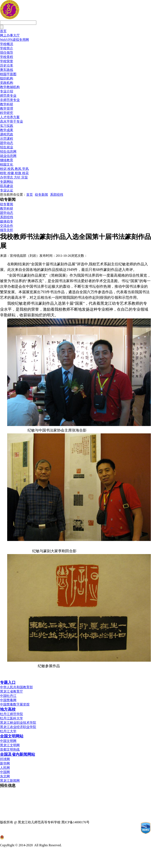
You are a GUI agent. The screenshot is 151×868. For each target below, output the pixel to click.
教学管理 (7, 108)
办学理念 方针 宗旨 (14, 177)
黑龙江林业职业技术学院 (18, 723)
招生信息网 (8, 152)
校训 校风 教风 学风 (14, 169)
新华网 (5, 763)
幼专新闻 (41, 195)
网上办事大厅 (10, 35)
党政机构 (7, 83)
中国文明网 (8, 741)
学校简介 (7, 48)
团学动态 (7, 143)
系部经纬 (57, 195)
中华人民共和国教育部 (16, 687)
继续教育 (7, 160)
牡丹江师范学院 (11, 714)
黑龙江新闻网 (10, 781)
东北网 (5, 776)
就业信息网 (8, 156)
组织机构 (7, 78)
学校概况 (7, 44)
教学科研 (7, 104)
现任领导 (7, 53)
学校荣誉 (7, 61)
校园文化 (7, 164)
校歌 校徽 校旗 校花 (14, 173)
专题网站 (7, 182)
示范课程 (7, 139)
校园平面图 (8, 74)
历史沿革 (7, 65)
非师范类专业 (10, 100)
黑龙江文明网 (10, 745)
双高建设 (7, 186)
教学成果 (7, 130)
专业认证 (7, 190)
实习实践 (7, 126)
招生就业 (7, 147)
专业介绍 (7, 91)
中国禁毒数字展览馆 (15, 704)
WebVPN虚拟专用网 (14, 40)
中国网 (5, 772)
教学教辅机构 (10, 87)
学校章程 (7, 57)
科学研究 (7, 113)
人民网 (5, 768)
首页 (3, 31)
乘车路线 (7, 70)
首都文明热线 (10, 749)
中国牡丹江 (8, 696)
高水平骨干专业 (11, 121)
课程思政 (7, 134)
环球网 (5, 759)
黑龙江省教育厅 (11, 691)
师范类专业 (8, 96)
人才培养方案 (10, 117)
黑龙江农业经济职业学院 (18, 727)
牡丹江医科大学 (11, 718)
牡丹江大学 (8, 731)
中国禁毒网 (8, 700)
